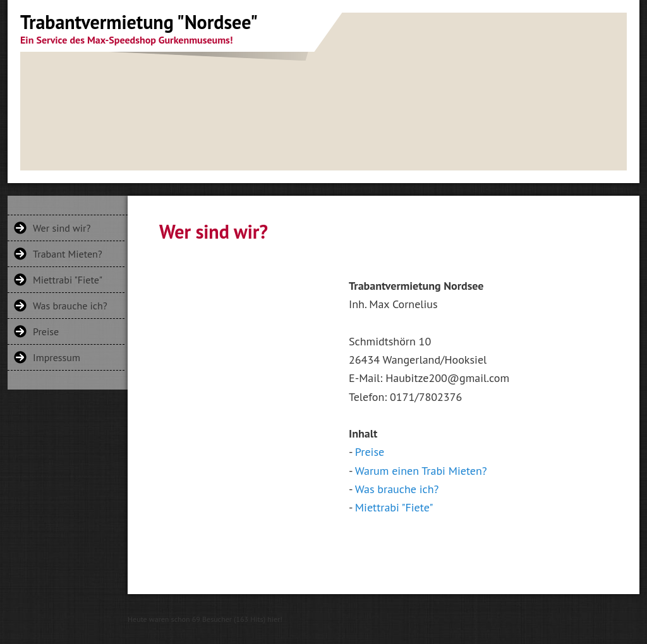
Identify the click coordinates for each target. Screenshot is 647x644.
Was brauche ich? (70, 306)
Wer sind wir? (62, 228)
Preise (46, 331)
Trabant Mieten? (68, 254)
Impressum (57, 357)
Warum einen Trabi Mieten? (421, 471)
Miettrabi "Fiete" (68, 280)
